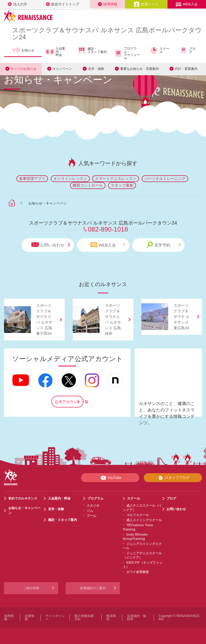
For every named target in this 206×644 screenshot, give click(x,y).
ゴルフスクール (138, 515)
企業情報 (30, 618)
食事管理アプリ (32, 179)
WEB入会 (187, 4)
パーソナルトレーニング (165, 179)
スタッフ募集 (122, 185)
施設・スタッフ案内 (92, 50)
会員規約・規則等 (137, 618)
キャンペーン (62, 69)
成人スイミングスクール (144, 520)
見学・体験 (96, 69)
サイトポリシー (55, 618)
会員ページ (146, 4)
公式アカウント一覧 (69, 402)
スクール (159, 50)
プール (91, 516)
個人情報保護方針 (84, 618)
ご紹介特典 (31, 588)
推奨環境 (111, 618)
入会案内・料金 (55, 52)
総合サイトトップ (62, 4)
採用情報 (108, 4)
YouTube (110, 478)
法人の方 (17, 4)
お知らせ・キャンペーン (24, 510)
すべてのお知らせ (24, 69)
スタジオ (93, 506)
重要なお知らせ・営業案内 (139, 69)
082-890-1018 (108, 229)
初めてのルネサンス (23, 498)
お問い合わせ (51, 245)
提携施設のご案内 (93, 588)
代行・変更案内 (186, 69)
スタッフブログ (173, 478)
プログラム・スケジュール (127, 53)
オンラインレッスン (70, 179)
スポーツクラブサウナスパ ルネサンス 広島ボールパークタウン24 (107, 34)
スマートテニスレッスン (116, 179)
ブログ (187, 50)
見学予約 (163, 245)
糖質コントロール (88, 185)
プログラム (95, 498)
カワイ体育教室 (138, 572)
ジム (90, 511)
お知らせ (23, 50)
